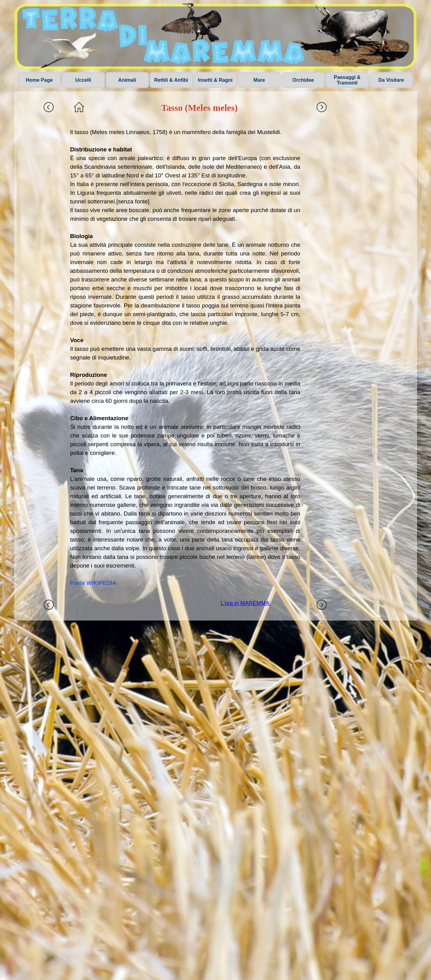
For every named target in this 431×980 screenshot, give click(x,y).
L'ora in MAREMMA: (246, 603)
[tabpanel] (185, 358)
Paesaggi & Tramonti (347, 80)
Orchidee (303, 80)
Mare (259, 80)
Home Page (39, 80)
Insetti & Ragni (215, 80)
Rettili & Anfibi (171, 80)
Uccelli (83, 80)
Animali (127, 80)
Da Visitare (391, 80)
